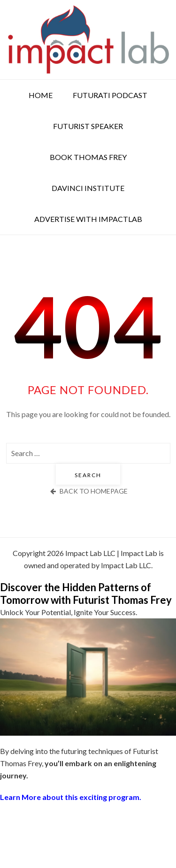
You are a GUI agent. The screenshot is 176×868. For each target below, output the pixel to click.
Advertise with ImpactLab (88, 219)
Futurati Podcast (110, 95)
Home (41, 95)
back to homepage (88, 491)
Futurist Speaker (88, 126)
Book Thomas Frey (88, 157)
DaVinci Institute (88, 188)
